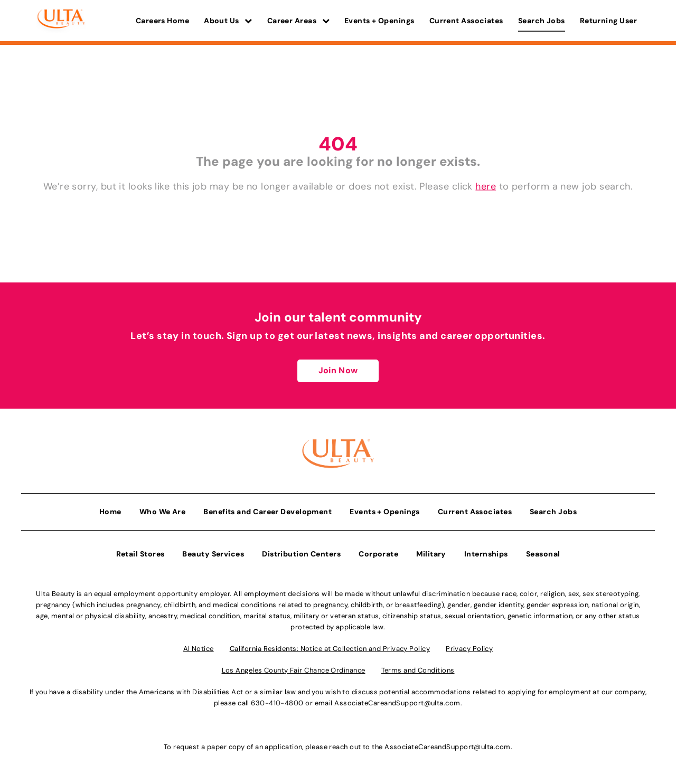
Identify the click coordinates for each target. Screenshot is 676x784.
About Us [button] (228, 21)
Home (110, 512)
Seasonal (543, 554)
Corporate (378, 554)
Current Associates (466, 21)
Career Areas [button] (298, 21)
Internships (486, 554)
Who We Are (163, 512)
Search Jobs (542, 21)
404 (338, 144)
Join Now (338, 370)
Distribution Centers (301, 554)
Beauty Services (213, 554)
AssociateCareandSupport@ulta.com (397, 703)
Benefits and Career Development (267, 512)
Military (431, 554)
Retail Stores (140, 554)
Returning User (608, 21)
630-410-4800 (277, 703)
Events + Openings (379, 21)
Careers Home (162, 21)
